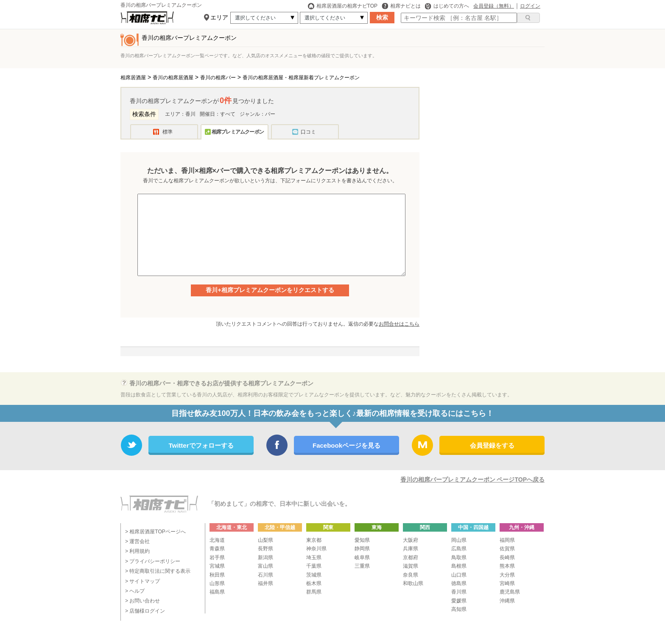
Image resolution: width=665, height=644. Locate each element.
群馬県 (314, 592)
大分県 (507, 575)
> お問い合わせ (142, 601)
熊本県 (507, 566)
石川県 (265, 575)
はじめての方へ (447, 6)
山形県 (217, 583)
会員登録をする (492, 445)
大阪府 (411, 540)
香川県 (459, 592)
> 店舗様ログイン (145, 611)
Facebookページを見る (346, 445)
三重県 (362, 566)
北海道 (217, 540)
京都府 (411, 558)
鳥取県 (459, 558)
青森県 (217, 549)
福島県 (217, 592)
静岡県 (362, 549)
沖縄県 (507, 601)
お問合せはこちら (399, 324)
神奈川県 (316, 549)
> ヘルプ (135, 591)
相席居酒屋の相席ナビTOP (343, 6)
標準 (168, 132)
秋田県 (217, 575)
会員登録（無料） (494, 6)
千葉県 (314, 566)
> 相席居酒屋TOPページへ (155, 532)
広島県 (459, 549)
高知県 (459, 609)
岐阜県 (362, 558)
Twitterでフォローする (201, 445)
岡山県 (459, 540)
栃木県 (314, 583)
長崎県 (507, 558)
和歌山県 (413, 583)
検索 (382, 17)
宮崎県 (507, 583)
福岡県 (507, 540)
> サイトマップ (142, 581)
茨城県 (314, 575)
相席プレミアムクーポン (238, 132)
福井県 (265, 583)
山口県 (459, 575)
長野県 (265, 549)
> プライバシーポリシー (153, 561)
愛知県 (362, 540)
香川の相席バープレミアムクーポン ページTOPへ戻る (472, 480)
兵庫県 (411, 549)
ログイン (530, 6)
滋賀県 (411, 566)
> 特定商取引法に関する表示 (158, 571)
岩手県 (217, 558)
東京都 (314, 540)
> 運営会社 (137, 541)
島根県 (459, 566)
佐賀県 (507, 549)
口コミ (308, 132)
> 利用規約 (137, 551)
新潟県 (265, 558)
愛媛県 (459, 601)
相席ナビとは (401, 6)
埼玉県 (314, 558)
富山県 (265, 566)
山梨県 (265, 540)
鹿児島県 (510, 592)
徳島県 (459, 583)
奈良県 (411, 575)
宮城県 (217, 566)
